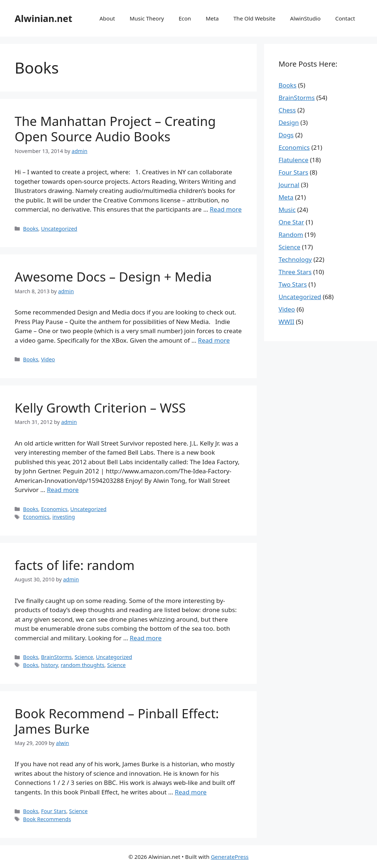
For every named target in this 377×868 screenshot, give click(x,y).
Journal (289, 185)
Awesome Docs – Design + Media (113, 277)
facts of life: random (75, 565)
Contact (345, 18)
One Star (291, 222)
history (49, 665)
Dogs (286, 135)
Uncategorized (59, 229)
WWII (286, 322)
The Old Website (254, 18)
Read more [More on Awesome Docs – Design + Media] (214, 340)
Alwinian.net (44, 18)
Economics (54, 509)
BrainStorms (56, 657)
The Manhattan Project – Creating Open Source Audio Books (115, 129)
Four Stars (54, 811)
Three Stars (295, 272)
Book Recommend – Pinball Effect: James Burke (117, 721)
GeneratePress (230, 857)
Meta (212, 18)
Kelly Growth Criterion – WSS (100, 408)
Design (289, 122)
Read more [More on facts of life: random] (146, 638)
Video (48, 359)
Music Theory (147, 18)
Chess (287, 110)
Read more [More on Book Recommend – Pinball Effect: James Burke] (191, 792)
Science (84, 657)
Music (287, 210)
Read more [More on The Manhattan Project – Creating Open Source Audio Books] (226, 209)
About (107, 18)
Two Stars (293, 284)
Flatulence (294, 160)
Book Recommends (47, 819)
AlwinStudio (305, 18)
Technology (295, 259)
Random (291, 234)
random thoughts (82, 665)
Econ (185, 18)
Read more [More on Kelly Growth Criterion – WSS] (63, 490)
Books (31, 229)
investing (64, 517)
